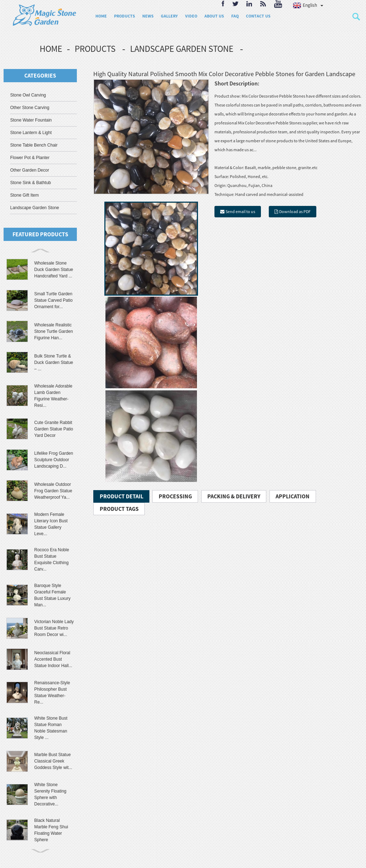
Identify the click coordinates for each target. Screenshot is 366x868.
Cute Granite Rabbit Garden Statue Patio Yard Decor (54, 429)
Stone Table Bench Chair (34, 145)
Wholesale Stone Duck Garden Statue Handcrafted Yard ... (54, 270)
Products (95, 49)
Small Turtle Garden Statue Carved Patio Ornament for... (53, 300)
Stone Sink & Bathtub (30, 183)
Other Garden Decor (29, 170)
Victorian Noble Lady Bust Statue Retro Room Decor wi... (54, 628)
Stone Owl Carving (28, 95)
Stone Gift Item (24, 195)
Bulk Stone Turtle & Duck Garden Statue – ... (54, 363)
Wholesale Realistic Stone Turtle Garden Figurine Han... (54, 331)
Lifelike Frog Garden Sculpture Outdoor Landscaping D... (54, 460)
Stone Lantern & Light (31, 133)
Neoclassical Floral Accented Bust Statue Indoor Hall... (53, 659)
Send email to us (240, 211)
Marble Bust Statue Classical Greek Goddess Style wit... (53, 761)
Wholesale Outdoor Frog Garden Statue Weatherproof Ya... (53, 491)
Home (51, 49)
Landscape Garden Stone (182, 49)
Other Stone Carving (29, 108)
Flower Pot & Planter (30, 158)
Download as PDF (295, 211)
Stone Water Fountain (31, 120)
